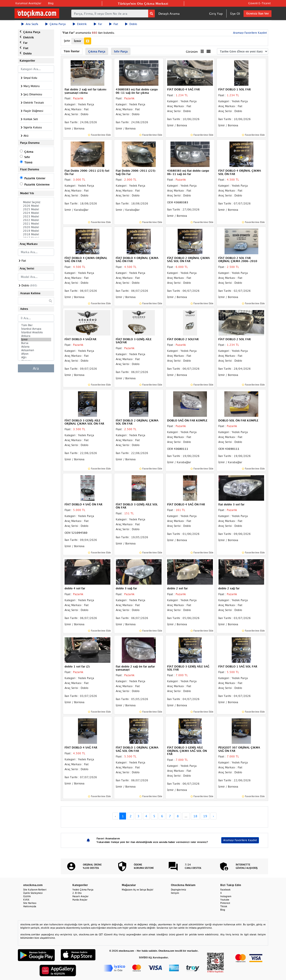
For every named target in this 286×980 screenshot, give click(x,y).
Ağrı (36, 357)
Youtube (225, 900)
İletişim (175, 893)
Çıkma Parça (56, 24)
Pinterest (225, 903)
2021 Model (36, 224)
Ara (36, 368)
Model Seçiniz (36, 202)
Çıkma (29, 152)
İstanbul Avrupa (36, 329)
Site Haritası (30, 903)
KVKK (26, 900)
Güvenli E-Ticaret (259, 3)
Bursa (36, 343)
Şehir (67, 41)
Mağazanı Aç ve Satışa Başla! (138, 890)
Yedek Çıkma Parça (83, 890)
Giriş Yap (216, 14)
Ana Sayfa (30, 24)
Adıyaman (36, 350)
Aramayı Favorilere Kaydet (249, 33)
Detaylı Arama (169, 14)
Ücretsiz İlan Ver (258, 14)
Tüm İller (36, 325)
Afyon (36, 354)
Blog (51, 3)
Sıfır (27, 157)
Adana (36, 347)
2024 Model (36, 213)
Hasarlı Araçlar (80, 896)
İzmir (36, 340)
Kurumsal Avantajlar (28, 3)
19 (205, 816)
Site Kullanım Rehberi (35, 890)
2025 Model (36, 209)
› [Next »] (213, 816)
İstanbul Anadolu (36, 332)
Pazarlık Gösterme (37, 185)
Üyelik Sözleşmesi (33, 893)
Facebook (225, 890)
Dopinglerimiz (179, 890)
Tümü (28, 162)
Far (98, 24)
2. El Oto (77, 893)
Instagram (226, 896)
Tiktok (224, 906)
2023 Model (36, 217)
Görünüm (192, 52)
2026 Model (36, 206)
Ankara (36, 336)
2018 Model (36, 234)
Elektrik (80, 24)
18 (195, 816)
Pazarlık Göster (35, 178)
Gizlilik (27, 896)
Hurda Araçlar (80, 900)
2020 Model (36, 227)
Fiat (114, 24)
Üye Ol (235, 14)
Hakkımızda (30, 906)
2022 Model (36, 220)
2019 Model (36, 231)
